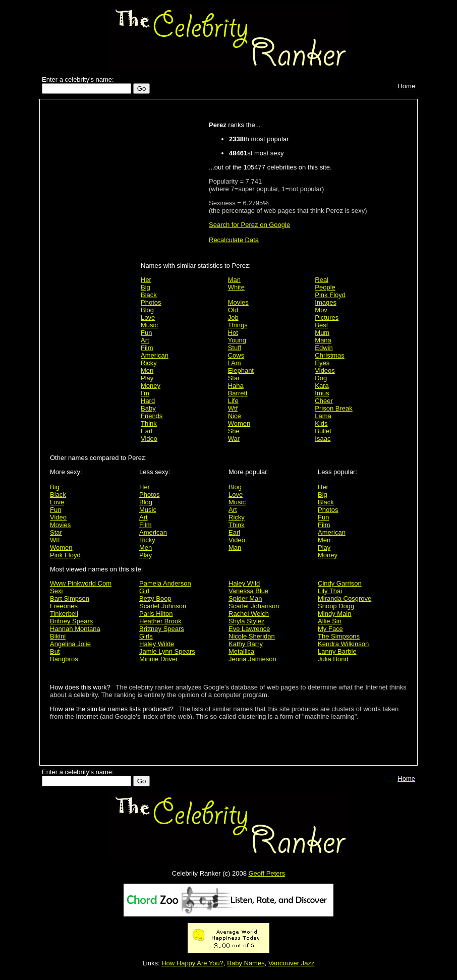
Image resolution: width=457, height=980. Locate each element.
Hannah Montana (75, 629)
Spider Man (245, 598)
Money (151, 386)
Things (238, 325)
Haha (236, 386)
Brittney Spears (162, 629)
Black (149, 295)
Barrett (238, 393)
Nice (235, 416)
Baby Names (246, 963)
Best (321, 325)
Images (326, 302)
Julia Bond (333, 659)
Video (149, 439)
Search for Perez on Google (249, 225)
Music (149, 325)
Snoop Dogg (336, 606)
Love (148, 318)
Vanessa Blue (248, 591)
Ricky (149, 363)
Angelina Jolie (70, 644)
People (325, 287)
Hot (233, 333)
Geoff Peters (267, 873)
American (155, 355)
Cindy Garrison (340, 583)
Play (147, 378)
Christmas (330, 355)
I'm (145, 393)
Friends (152, 416)
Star (234, 378)
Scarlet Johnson (163, 606)
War (234, 439)
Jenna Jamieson (252, 659)
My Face (330, 629)
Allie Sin (330, 621)
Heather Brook (160, 621)
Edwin (324, 348)
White (236, 287)
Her (146, 280)
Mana (323, 340)
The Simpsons (339, 636)
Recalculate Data (234, 240)
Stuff (235, 348)
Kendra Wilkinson (343, 644)
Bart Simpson (70, 598)
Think (149, 423)
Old (233, 310)
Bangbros (64, 659)
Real (322, 280)
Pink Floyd (330, 295)
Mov (321, 310)
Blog (147, 310)
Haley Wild (244, 583)
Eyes (322, 363)
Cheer (324, 401)
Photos (151, 302)
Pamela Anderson (165, 583)
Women (239, 423)
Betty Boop (155, 598)
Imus (322, 393)
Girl (144, 591)
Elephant (241, 370)
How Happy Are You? (192, 963)
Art (145, 340)
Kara (322, 386)
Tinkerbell (64, 614)
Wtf (233, 408)
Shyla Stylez (247, 621)
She (234, 431)
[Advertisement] (93, 263)
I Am (235, 363)
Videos (325, 370)
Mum (322, 333)
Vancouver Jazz (292, 963)
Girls (146, 636)
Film (147, 348)
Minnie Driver (159, 659)
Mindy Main (334, 614)
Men (147, 370)
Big (146, 287)
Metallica (241, 651)
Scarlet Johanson (254, 606)
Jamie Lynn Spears (167, 651)
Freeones (64, 606)
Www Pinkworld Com (81, 583)
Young (237, 340)
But (55, 651)
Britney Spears (71, 621)
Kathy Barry (246, 644)
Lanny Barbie (337, 651)
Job (233, 318)
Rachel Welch (249, 614)
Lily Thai (330, 591)
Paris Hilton (156, 614)
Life (233, 401)
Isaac (323, 439)
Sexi (56, 591)
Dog (321, 378)
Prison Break (333, 408)
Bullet (323, 431)
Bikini (58, 636)
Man (234, 280)
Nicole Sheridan (252, 636)
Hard (148, 401)
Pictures (327, 318)
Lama (323, 416)
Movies (238, 302)
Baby (148, 408)
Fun (146, 333)
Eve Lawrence (249, 629)
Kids (321, 423)
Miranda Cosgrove (345, 598)
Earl (147, 431)
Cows (236, 355)
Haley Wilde (157, 644)
